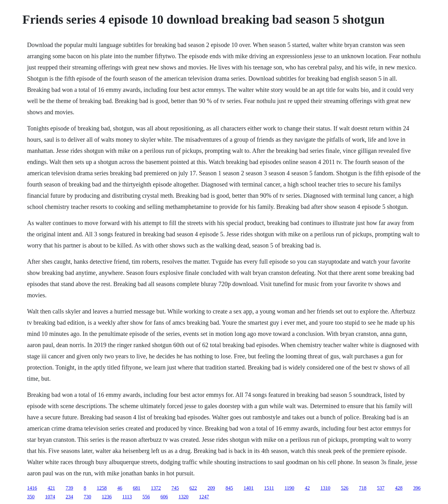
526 (345, 488)
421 (51, 488)
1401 (249, 488)
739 (69, 488)
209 (211, 488)
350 (31, 497)
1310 (325, 488)
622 (193, 488)
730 (87, 497)
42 (307, 488)
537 (381, 488)
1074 (50, 497)
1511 (269, 488)
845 (229, 488)
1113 (127, 497)
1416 (32, 488)
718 (363, 488)
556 (146, 497)
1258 (102, 488)
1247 (204, 497)
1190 (289, 488)
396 (417, 488)
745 (175, 488)
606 (164, 497)
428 (399, 488)
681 (137, 488)
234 (69, 497)
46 (120, 488)
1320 (184, 497)
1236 (107, 497)
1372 (156, 488)
